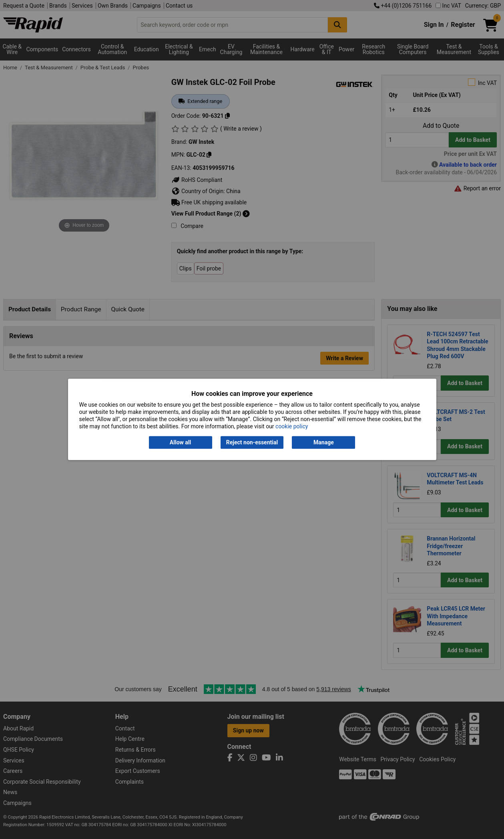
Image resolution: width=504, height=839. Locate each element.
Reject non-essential (252, 442)
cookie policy (292, 427)
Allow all (180, 442)
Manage (324, 442)
